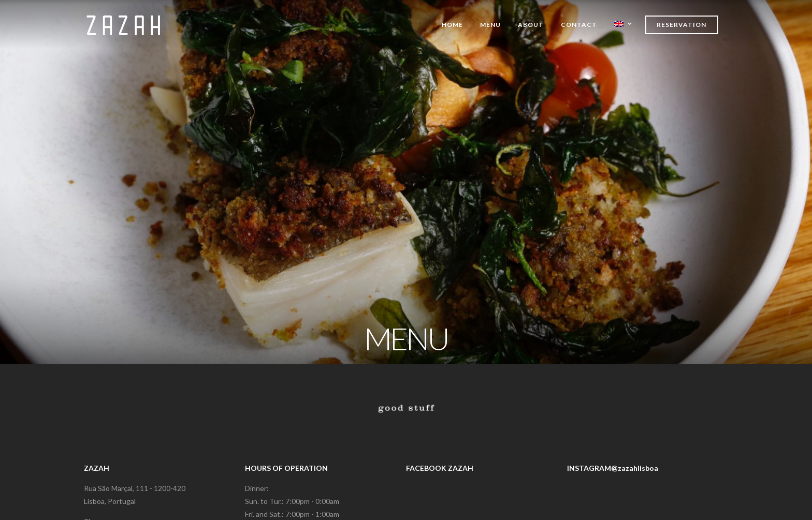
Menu (490, 25)
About (531, 25)
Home (452, 25)
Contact (579, 25)
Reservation (682, 25)
